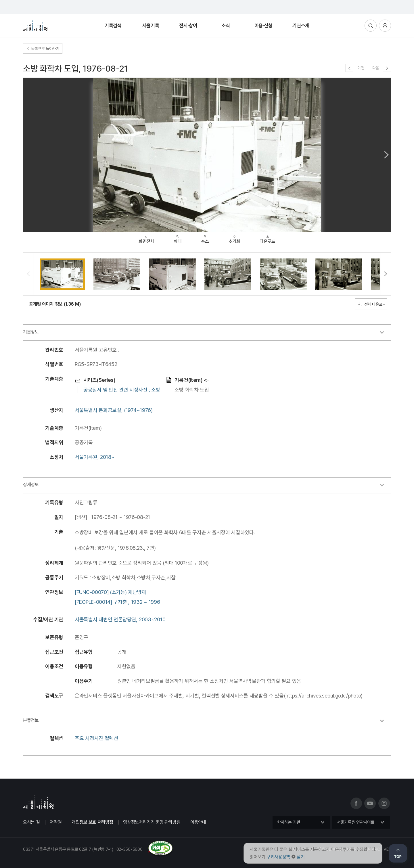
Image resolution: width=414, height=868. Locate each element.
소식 (226, 26)
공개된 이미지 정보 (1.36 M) (55, 304)
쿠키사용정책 (278, 857)
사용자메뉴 (385, 26)
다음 (376, 68)
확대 (178, 238)
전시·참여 (188, 26)
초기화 (234, 238)
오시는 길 (31, 822)
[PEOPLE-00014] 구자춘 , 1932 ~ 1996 (117, 602)
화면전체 (146, 238)
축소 (205, 238)
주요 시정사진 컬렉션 (96, 738)
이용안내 (198, 822)
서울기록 (151, 26)
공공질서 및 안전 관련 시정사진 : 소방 (122, 390)
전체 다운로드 (371, 304)
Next (386, 155)
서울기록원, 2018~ (95, 457)
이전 (361, 68)
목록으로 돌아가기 (43, 49)
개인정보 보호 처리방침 (92, 822)
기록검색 (113, 26)
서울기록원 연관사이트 (356, 822)
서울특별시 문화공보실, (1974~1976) (114, 410)
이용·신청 (263, 26)
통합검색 (371, 26)
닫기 (301, 857)
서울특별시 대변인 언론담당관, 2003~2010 (120, 619)
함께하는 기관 (289, 822)
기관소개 (301, 26)
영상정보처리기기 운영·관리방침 (152, 822)
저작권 (56, 822)
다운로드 (268, 238)
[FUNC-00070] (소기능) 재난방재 (110, 592)
